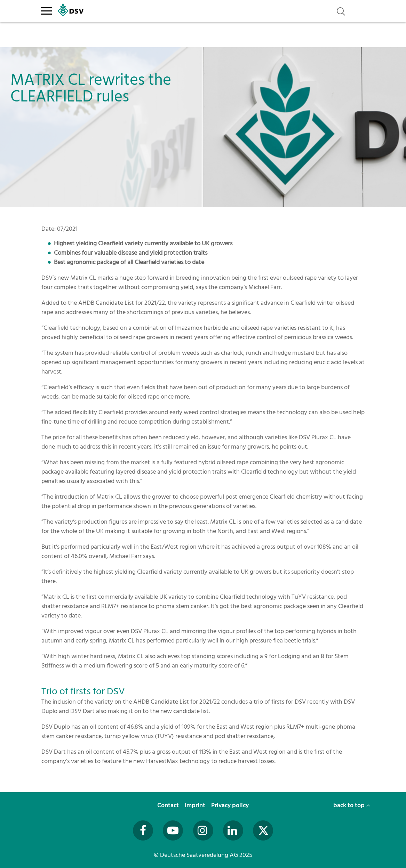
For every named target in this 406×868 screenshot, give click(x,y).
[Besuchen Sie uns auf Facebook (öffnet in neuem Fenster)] (143, 830)
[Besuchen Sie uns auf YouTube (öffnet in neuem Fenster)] (173, 830)
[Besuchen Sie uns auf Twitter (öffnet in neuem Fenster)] (263, 830)
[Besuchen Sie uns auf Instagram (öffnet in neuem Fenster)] (203, 830)
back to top (352, 805)
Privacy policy (231, 805)
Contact (169, 805)
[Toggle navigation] (46, 10)
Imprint (196, 805)
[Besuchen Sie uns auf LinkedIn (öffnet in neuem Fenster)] (233, 830)
